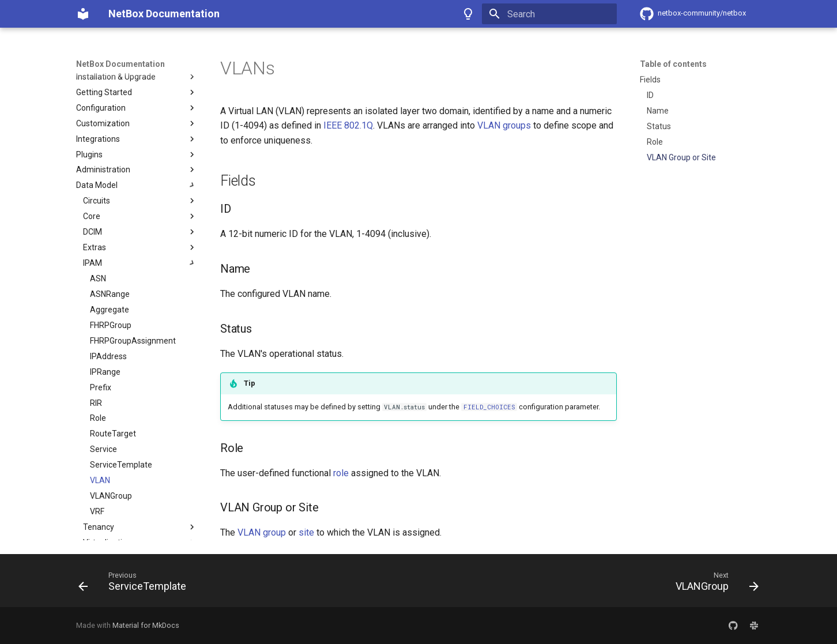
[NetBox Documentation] (83, 14)
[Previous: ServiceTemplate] (136, 584)
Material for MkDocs (146, 625)
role (341, 473)
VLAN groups (504, 125)
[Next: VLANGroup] (714, 584)
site (306, 532)
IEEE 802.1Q (348, 125)
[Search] (549, 14)
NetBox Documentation (120, 64)
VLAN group (262, 532)
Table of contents (673, 64)
